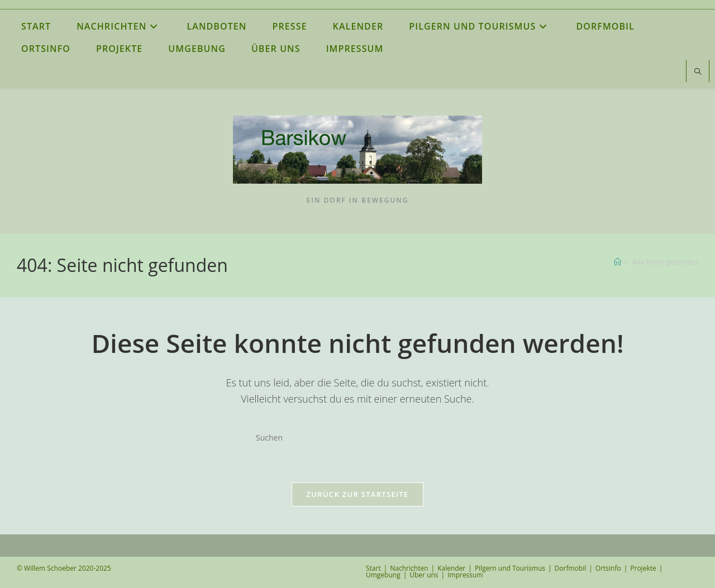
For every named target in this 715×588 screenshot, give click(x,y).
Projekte (643, 568)
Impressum (465, 575)
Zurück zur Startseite (358, 494)
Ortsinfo (608, 568)
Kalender (451, 568)
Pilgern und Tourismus (510, 568)
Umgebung (383, 575)
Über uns (424, 575)
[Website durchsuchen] (698, 72)
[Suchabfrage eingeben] (357, 438)
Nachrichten (409, 568)
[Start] (618, 262)
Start (373, 568)
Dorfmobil (571, 568)
